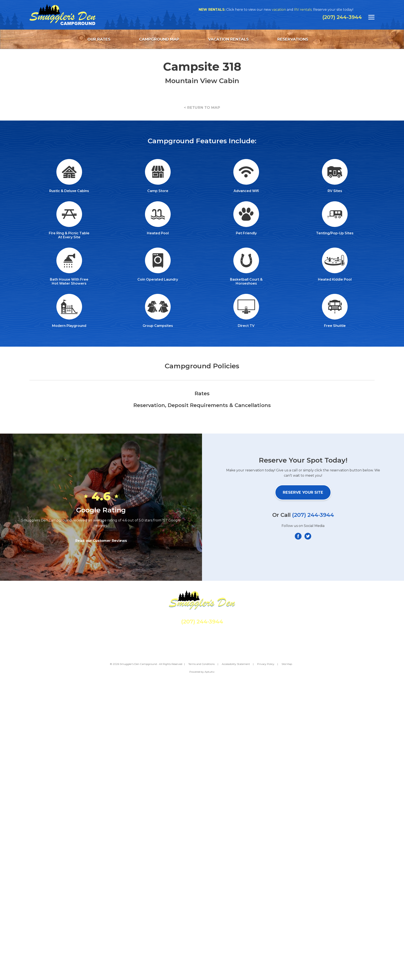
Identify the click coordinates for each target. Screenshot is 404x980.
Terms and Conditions (201, 664)
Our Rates (99, 39)
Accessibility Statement (236, 664)
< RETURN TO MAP (202, 107)
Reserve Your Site (303, 492)
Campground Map (159, 39)
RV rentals (305, 10)
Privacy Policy (266, 664)
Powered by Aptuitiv (202, 672)
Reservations (293, 39)
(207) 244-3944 (342, 17)
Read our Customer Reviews (101, 541)
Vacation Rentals (228, 39)
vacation (281, 10)
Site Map (287, 664)
